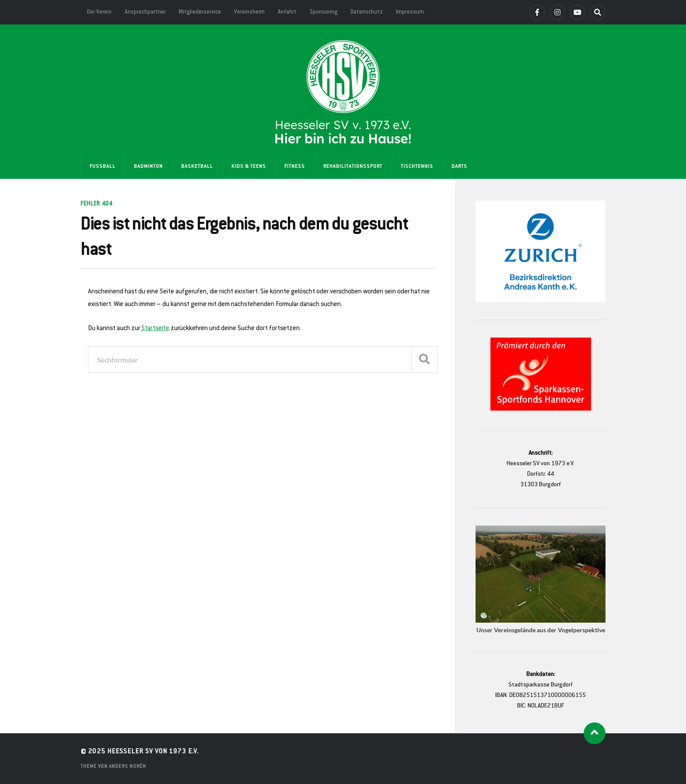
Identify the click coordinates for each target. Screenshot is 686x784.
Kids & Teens (249, 167)
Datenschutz (367, 12)
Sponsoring (324, 12)
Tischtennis (417, 167)
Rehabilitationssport (353, 167)
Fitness (295, 167)
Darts (459, 167)
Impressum (410, 12)
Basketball (197, 167)
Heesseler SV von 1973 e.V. (153, 752)
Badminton (148, 167)
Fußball (103, 167)
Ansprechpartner (145, 12)
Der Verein (99, 12)
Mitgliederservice (200, 12)
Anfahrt (287, 12)
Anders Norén (128, 767)
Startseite (155, 329)
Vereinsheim (249, 12)
